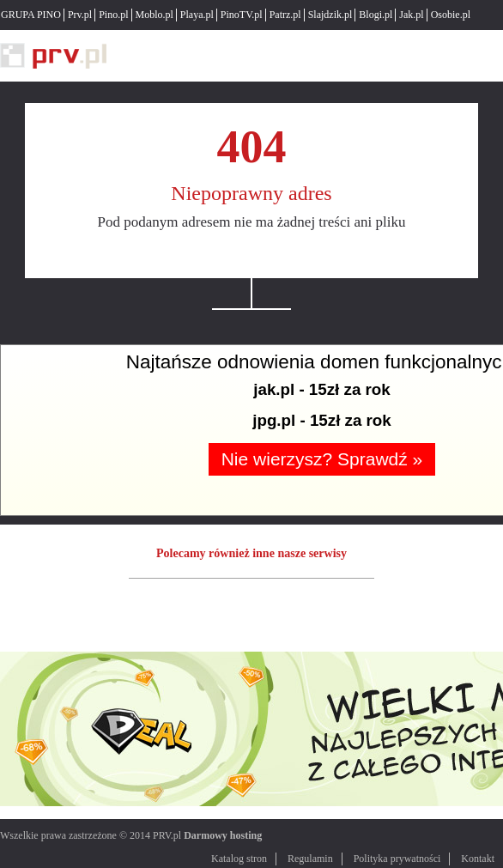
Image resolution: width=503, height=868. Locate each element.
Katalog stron (239, 859)
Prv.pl (80, 15)
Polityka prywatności (397, 859)
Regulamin (310, 859)
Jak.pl (411, 15)
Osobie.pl (451, 15)
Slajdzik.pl (330, 15)
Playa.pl (197, 15)
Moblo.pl (155, 15)
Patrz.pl (285, 15)
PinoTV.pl (242, 15)
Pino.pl (113, 15)
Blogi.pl (376, 15)
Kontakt (478, 859)
